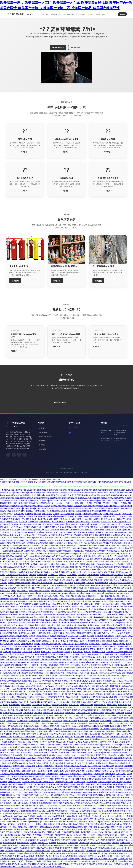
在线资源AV (36, 620)
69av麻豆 (44, 546)
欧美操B (43, 662)
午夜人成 (20, 729)
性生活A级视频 (53, 564)
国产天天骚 (102, 755)
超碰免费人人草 (21, 567)
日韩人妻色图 (116, 822)
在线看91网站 (79, 851)
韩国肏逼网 (114, 686)
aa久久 (124, 636)
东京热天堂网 (57, 721)
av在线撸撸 (23, 811)
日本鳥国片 (95, 638)
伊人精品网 (85, 585)
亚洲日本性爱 (40, 790)
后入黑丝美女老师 (55, 535)
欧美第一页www (95, 856)
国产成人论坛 (100, 699)
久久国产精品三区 (80, 766)
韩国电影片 (65, 811)
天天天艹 (19, 604)
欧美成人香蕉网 (76, 615)
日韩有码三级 (122, 607)
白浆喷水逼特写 (25, 561)
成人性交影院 (35, 822)
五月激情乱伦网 (80, 583)
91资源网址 (42, 617)
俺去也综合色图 (70, 538)
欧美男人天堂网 (75, 564)
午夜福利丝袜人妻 (83, 713)
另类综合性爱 (47, 668)
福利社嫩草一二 (74, 684)
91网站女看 (78, 604)
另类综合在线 (116, 753)
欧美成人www (21, 745)
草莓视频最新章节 (82, 649)
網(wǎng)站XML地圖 (52, 473)
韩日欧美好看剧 (78, 599)
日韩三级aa (52, 657)
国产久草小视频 (74, 654)
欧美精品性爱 (104, 673)
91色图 (14, 591)
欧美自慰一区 (74, 705)
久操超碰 (35, 583)
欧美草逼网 (54, 665)
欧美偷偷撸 (60, 577)
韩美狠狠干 (50, 612)
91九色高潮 (102, 734)
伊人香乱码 (128, 535)
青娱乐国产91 (16, 707)
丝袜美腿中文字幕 (18, 670)
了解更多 (76, 398)
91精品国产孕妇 (37, 747)
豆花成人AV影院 (82, 554)
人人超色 (15, 689)
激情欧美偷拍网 (121, 585)
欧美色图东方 (107, 811)
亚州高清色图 (123, 551)
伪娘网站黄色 (112, 705)
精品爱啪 (32, 580)
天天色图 (33, 519)
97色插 (119, 827)
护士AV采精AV (69, 591)
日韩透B (90, 617)
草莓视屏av (25, 803)
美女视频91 (70, 776)
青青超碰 (95, 641)
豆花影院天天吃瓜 (9, 532)
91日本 (99, 657)
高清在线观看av (33, 745)
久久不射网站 (8, 829)
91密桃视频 (4, 630)
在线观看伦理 (118, 811)
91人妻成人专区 (62, 771)
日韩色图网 (56, 607)
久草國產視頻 (9, 604)
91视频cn (35, 734)
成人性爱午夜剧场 (109, 607)
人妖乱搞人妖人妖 (58, 776)
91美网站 (31, 612)
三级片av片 (31, 516)
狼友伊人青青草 (80, 782)
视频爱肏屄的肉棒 (107, 575)
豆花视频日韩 (93, 543)
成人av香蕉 (11, 853)
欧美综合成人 (16, 768)
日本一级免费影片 (28, 530)
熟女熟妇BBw (105, 726)
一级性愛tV (26, 707)
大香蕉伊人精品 (119, 644)
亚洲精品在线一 (73, 524)
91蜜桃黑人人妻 (31, 851)
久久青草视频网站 (29, 840)
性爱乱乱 (64, 840)
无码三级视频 (110, 554)
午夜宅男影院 (64, 707)
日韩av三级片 (80, 699)
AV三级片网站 (91, 851)
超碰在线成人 (105, 662)
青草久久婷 (116, 522)
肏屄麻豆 (3, 800)
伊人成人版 (58, 729)
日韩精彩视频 (71, 633)
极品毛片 (26, 564)
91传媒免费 (43, 564)
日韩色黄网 (43, 707)
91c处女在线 (102, 718)
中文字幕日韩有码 (91, 646)
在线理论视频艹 (27, 808)
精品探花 (6, 524)
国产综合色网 (90, 737)
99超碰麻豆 (35, 662)
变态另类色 (121, 800)
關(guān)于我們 (56, 14)
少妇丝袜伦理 (122, 689)
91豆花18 (53, 636)
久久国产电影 (106, 843)
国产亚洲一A (95, 758)
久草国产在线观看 (86, 580)
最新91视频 (37, 715)
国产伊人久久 (118, 721)
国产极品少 (25, 556)
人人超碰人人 (31, 758)
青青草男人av (95, 814)
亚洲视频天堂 (22, 580)
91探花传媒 (14, 790)
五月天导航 (14, 633)
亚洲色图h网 (82, 723)
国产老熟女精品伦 (95, 556)
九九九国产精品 (26, 657)
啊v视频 (41, 859)
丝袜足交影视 (78, 731)
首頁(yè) (46, 14)
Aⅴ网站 (113, 689)
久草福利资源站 (53, 784)
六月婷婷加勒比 (12, 620)
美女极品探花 (20, 699)
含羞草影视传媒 (94, 588)
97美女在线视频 (62, 580)
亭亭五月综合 (111, 676)
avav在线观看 (16, 554)
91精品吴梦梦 (95, 843)
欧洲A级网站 (126, 798)
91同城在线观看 (32, 649)
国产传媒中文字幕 (45, 548)
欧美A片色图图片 (78, 607)
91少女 (56, 676)
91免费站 (32, 575)
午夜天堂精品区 (9, 814)
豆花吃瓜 (61, 816)
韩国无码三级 (63, 808)
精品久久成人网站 (9, 673)
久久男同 (105, 630)
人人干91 (106, 803)
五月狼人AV (4, 530)
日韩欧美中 (36, 665)
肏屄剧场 (125, 806)
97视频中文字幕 (112, 699)
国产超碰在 (58, 803)
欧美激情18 (7, 564)
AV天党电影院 (116, 673)
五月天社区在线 (104, 827)
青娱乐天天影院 (90, 739)
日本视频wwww (34, 567)
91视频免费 (17, 652)
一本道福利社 (13, 538)
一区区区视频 (64, 774)
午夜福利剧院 (24, 739)
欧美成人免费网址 (65, 527)
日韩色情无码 (33, 750)
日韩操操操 (109, 806)
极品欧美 (51, 824)
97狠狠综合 (109, 564)
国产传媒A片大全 (9, 596)
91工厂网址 (103, 569)
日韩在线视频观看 (60, 524)
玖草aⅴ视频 (7, 577)
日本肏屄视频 (86, 601)
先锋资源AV (24, 575)
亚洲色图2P (98, 753)
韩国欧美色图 (99, 617)
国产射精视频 (27, 774)
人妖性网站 (122, 829)
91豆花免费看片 (73, 822)
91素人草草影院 (122, 554)
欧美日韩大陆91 (38, 681)
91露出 (2, 745)
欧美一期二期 (36, 856)
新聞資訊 (91, 14)
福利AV (77, 710)
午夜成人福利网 (45, 559)
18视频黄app (94, 524)
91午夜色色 (38, 713)
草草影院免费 (28, 604)
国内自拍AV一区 (55, 745)
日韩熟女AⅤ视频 (9, 686)
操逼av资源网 (105, 822)
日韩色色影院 (33, 522)
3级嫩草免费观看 (123, 694)
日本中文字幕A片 (9, 824)
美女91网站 (87, 750)
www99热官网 (59, 790)
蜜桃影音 (9, 540)
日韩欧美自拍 (82, 588)
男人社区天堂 (23, 660)
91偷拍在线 (90, 532)
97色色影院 (33, 691)
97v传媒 (58, 681)
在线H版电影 (25, 867)
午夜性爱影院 (31, 853)
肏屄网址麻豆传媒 (65, 572)
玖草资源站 (112, 829)
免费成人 (101, 546)
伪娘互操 (22, 633)
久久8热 (17, 644)
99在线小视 (88, 516)
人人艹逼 (106, 816)
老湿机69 (87, 715)
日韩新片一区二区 (52, 670)
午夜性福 (99, 660)
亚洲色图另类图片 (40, 657)
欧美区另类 (84, 779)
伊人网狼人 (86, 665)
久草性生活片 (32, 548)
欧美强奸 (27, 527)
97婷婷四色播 (108, 660)
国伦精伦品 (84, 822)
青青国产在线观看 (70, 721)
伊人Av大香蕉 (92, 782)
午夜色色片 (61, 718)
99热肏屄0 (91, 689)
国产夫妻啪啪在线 (45, 641)
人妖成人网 (59, 766)
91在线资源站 (14, 623)
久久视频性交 (19, 829)
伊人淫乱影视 (76, 535)
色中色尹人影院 (47, 644)
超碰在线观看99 (6, 766)
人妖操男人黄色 (75, 808)
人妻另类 (50, 790)
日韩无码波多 (11, 721)
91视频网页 (59, 782)
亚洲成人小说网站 (27, 819)
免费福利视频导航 (89, 792)
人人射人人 (25, 822)
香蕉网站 (13, 641)
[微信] (8, 455)
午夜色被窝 (99, 636)
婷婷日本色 (64, 519)
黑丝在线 (79, 559)
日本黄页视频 (35, 702)
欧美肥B (95, 702)
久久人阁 (120, 676)
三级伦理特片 (73, 840)
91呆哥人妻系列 (48, 811)
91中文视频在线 (48, 715)
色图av (35, 540)
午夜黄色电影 (97, 654)
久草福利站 (81, 532)
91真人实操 (107, 657)
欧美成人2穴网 (123, 577)
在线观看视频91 (68, 559)
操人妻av (62, 806)
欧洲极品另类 (5, 519)
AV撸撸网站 (48, 787)
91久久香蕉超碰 (80, 689)
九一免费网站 (105, 729)
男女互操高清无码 (86, 705)
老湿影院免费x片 (94, 625)
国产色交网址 (35, 848)
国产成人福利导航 (31, 729)
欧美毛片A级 (122, 705)
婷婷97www (16, 806)
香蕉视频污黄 (106, 678)
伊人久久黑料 (58, 583)
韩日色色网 (51, 580)
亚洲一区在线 (47, 514)
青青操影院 (4, 681)
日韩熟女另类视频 (11, 739)
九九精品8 (113, 630)
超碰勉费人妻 (97, 607)
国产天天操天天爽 (9, 843)
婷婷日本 (50, 538)
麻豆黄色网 (94, 548)
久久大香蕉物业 (93, 575)
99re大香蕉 (76, 601)
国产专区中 (45, 779)
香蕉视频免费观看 (121, 567)
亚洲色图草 (75, 800)
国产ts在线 (12, 861)
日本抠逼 (28, 540)
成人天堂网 (49, 800)
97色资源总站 (5, 774)
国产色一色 (71, 835)
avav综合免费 (112, 620)
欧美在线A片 (58, 668)
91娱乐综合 (75, 811)
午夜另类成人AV (28, 835)
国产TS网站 (56, 731)
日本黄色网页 (40, 612)
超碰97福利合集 (57, 591)
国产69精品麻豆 (95, 612)
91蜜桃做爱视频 (69, 628)
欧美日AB (17, 798)
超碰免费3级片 (30, 829)
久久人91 (22, 790)
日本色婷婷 (119, 808)
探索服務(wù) (58, 47)
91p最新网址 (67, 660)
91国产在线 (37, 646)
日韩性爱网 (55, 530)
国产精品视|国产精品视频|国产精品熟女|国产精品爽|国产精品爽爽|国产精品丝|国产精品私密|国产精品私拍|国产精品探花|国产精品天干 (71, 506)
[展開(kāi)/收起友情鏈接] (125, 424)
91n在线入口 (33, 676)
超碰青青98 (116, 726)
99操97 (85, 623)
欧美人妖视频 (53, 662)
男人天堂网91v (67, 768)
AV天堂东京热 (48, 835)
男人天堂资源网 (84, 668)
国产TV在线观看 (91, 768)
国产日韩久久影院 (94, 776)
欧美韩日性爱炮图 (35, 760)
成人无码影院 (124, 543)
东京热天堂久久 (55, 726)
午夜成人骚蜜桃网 (36, 776)
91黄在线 (36, 779)
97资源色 (101, 554)
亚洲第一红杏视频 (99, 535)
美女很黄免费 (41, 580)
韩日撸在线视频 (66, 617)
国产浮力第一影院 (118, 723)
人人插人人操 (31, 684)
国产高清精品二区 (99, 615)
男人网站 (111, 718)
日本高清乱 (86, 808)
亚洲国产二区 (96, 665)
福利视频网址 (30, 670)
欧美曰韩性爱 (16, 615)
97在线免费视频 (118, 758)
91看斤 (40, 853)
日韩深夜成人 (9, 617)
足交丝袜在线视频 (46, 803)
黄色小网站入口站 (109, 556)
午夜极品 (36, 798)
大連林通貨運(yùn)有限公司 (106, 431)
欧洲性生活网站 (89, 660)
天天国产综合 (94, 742)
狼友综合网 (12, 580)
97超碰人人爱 (62, 654)
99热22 (50, 729)
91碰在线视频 (49, 766)
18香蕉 (107, 593)
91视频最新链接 (89, 837)
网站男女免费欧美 (70, 668)
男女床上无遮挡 (53, 519)
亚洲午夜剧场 (117, 782)
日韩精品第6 (100, 835)
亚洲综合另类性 (95, 628)
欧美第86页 (20, 814)
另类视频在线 (46, 721)
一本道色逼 (119, 848)
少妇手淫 (86, 514)
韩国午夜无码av (84, 798)
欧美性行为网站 (114, 856)
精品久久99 (7, 652)
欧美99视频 (10, 593)
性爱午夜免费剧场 (83, 681)
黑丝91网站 (121, 840)
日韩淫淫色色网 (108, 665)
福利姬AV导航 (127, 628)
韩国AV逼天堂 (80, 567)
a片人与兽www (17, 527)
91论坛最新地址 (53, 617)
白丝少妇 (22, 837)
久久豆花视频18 (80, 546)
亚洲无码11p (116, 628)
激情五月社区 (73, 543)
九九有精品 (119, 633)
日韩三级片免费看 (48, 678)
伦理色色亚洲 (68, 604)
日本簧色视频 (27, 652)
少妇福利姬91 (74, 779)
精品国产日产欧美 (34, 861)
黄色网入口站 (89, 731)
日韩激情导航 (34, 660)
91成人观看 (51, 654)
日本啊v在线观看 (17, 787)
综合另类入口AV (82, 591)
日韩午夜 (96, 726)
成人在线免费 (23, 776)
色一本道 (125, 572)
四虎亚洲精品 (23, 827)
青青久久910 (97, 803)
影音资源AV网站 (10, 742)
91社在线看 (15, 524)
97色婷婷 (6, 607)
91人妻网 (3, 678)
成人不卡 (64, 684)
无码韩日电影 (76, 832)
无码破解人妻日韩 (26, 845)
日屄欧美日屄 (53, 575)
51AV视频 (64, 798)
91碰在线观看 (122, 556)
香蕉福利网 (124, 538)
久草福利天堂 (30, 686)
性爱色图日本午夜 (42, 771)
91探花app (45, 726)
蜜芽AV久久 (71, 532)
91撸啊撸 (22, 689)
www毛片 (110, 599)
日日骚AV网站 (22, 721)
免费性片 (42, 625)
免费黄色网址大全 (110, 580)
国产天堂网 (36, 561)
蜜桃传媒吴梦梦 (10, 516)
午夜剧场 (61, 633)
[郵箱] (19, 455)
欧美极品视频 (110, 774)
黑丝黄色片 (15, 676)
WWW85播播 (46, 848)
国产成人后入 (80, 763)
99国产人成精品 (65, 686)
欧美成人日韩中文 (46, 676)
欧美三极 (60, 792)
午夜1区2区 (74, 662)
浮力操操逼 (116, 745)
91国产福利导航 (82, 628)
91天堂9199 (73, 798)
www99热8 (71, 554)
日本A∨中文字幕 (74, 585)
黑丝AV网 (77, 824)
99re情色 (22, 763)
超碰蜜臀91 (128, 790)
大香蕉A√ (92, 845)
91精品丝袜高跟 (27, 753)
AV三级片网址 (74, 676)
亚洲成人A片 (116, 678)
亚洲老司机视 (50, 718)
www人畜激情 (43, 593)
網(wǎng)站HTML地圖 (81, 473)
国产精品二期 (117, 612)
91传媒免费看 (100, 731)
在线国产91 (124, 864)
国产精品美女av (21, 760)
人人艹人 (124, 662)
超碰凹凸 (39, 766)
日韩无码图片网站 (70, 734)
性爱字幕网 (44, 734)
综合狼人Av (50, 782)
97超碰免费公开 (76, 774)
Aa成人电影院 (119, 564)
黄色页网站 (42, 519)
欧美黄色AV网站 (75, 771)
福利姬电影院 (35, 599)
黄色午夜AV (59, 737)
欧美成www (111, 715)
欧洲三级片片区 (20, 551)
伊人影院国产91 (87, 824)
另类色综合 (124, 784)
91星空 (102, 787)
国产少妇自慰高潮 (122, 718)
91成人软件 (124, 524)
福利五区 (34, 768)
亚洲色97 (90, 527)
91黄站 (88, 607)
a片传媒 (3, 853)
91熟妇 (123, 548)
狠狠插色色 (102, 768)
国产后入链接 (92, 546)
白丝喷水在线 (115, 803)
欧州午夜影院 (104, 543)
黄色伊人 (72, 681)
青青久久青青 (111, 668)
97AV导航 (83, 840)
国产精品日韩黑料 (83, 816)
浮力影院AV (120, 713)
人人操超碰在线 (124, 580)
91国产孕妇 (78, 694)
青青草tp (50, 755)
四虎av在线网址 (57, 758)
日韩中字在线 (108, 654)
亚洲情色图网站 (40, 654)
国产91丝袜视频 (120, 665)
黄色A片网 (24, 676)
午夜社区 (3, 538)
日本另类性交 (72, 575)
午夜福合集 (54, 599)
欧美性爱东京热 (126, 652)
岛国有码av (89, 630)
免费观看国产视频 (28, 771)
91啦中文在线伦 (28, 569)
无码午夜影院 (58, 760)
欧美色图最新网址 (84, 522)
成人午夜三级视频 (95, 745)
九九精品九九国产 (46, 583)
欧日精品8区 (53, 556)
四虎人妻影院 (106, 609)
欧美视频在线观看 (24, 583)
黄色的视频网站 (52, 551)
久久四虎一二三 (113, 604)
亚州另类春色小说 (31, 625)
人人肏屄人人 (42, 806)
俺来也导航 (34, 832)
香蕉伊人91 (93, 591)
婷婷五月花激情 (103, 739)
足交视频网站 (76, 665)
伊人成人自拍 (120, 747)
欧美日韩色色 (25, 607)
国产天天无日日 (50, 615)
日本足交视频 (44, 750)
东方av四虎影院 (52, 686)
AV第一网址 (12, 827)
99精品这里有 (85, 697)
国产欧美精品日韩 (102, 771)
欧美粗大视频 (127, 516)
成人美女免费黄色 (59, 641)
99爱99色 (112, 840)
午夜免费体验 (87, 774)
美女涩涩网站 (8, 715)
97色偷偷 (104, 795)
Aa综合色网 (82, 575)
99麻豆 (9, 795)
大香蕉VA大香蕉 (44, 758)
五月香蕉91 (32, 593)
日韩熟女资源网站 (70, 861)
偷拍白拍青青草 (6, 784)
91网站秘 (88, 790)
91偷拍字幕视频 (65, 599)
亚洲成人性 (9, 835)
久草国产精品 (62, 609)
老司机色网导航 (102, 845)
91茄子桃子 (108, 837)
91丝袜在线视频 (28, 615)
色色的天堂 (10, 808)
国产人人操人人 (110, 519)
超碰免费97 (119, 575)
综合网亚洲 (46, 620)
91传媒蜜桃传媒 (89, 519)
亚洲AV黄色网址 (118, 657)
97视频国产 (63, 691)
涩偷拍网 (104, 829)
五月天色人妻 (65, 601)
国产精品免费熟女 (13, 556)
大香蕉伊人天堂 (56, 750)
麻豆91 (85, 620)
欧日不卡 (45, 561)
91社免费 (118, 660)
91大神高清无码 (59, 856)
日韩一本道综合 (47, 532)
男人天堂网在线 (110, 577)
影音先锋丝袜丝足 (53, 837)
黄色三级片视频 (83, 577)
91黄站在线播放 (45, 814)
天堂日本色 (82, 707)
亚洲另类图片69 (27, 644)
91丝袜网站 (50, 516)
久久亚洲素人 (121, 559)
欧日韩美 (14, 662)
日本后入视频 (53, 540)
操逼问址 (123, 819)
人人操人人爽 (79, 768)
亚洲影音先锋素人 (123, 668)
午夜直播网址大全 (61, 715)
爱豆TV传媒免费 (82, 729)
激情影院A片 (110, 713)
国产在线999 (94, 623)
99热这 (57, 811)
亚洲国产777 (22, 861)
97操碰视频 (50, 630)
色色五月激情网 (50, 792)
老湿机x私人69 (28, 782)
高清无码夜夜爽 (82, 633)
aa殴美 (23, 623)
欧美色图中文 (14, 867)
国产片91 (74, 707)
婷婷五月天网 (76, 593)
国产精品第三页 (40, 538)
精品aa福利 (104, 686)
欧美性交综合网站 (30, 859)
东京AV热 (111, 646)
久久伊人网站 (97, 691)
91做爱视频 (46, 596)
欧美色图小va (25, 665)
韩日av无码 (43, 540)
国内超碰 (72, 519)
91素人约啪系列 (40, 808)
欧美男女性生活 (59, 848)
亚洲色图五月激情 (103, 689)
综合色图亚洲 (48, 713)
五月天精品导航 (60, 532)
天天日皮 (30, 538)
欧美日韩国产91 (110, 800)
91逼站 (70, 694)
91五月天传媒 (123, 739)
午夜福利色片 (9, 699)
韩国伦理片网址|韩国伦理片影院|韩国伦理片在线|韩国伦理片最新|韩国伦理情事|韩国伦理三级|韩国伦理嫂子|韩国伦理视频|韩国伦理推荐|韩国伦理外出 (66, 490)
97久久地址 (20, 686)
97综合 (71, 795)
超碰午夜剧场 (20, 617)
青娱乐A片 (69, 737)
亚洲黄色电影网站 (126, 771)
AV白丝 (18, 808)
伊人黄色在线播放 (58, 522)
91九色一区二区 (68, 644)
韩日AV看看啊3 (41, 784)
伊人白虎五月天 (78, 551)
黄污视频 (38, 514)
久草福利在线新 (69, 649)
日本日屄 (127, 633)
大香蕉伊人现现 (123, 681)
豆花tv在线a (25, 628)
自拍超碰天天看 (78, 790)
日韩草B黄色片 (104, 561)
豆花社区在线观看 (119, 776)
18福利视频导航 (84, 638)
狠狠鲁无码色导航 (19, 731)
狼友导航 (32, 827)
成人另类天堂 (53, 806)
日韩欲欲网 (109, 808)
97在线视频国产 (34, 721)
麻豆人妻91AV (22, 591)
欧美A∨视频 (14, 848)
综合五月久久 (70, 713)
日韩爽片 (79, 784)
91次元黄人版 (61, 742)
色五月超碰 (102, 591)
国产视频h (23, 612)
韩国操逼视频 (16, 774)
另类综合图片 (38, 845)
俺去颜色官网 (123, 859)
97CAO (93, 649)
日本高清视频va (48, 867)
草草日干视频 (20, 684)
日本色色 (107, 753)
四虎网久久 (21, 649)
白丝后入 (126, 612)
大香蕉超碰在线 (14, 657)
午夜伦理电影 (27, 609)
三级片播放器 (116, 851)
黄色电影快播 (42, 840)
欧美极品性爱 (42, 601)
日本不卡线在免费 (71, 845)
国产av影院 (90, 567)
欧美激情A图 (96, 747)
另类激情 (111, 795)
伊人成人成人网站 (56, 561)
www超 (120, 697)
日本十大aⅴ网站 (58, 652)
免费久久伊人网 (68, 851)
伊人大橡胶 (86, 593)
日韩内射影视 (93, 787)
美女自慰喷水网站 (112, 824)
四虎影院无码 (55, 779)
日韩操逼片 (32, 710)
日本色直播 (14, 691)
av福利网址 (7, 840)
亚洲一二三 (26, 768)
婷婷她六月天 (68, 745)
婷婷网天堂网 (88, 819)
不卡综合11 (29, 654)
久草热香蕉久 (62, 843)
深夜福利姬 (83, 662)
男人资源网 (95, 668)
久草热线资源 (117, 609)
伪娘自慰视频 (13, 723)
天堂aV (91, 620)
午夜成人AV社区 (14, 588)
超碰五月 (57, 800)
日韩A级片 (45, 585)
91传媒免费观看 (87, 753)
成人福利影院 (14, 546)
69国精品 (24, 546)
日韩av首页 (69, 782)
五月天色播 (12, 559)
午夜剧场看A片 (34, 546)
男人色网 (6, 662)
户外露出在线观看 (116, 625)
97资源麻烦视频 (106, 638)
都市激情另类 (31, 601)
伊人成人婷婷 (92, 572)
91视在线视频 (127, 851)
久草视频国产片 (71, 577)
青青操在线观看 (55, 593)
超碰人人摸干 (41, 795)
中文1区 (65, 681)
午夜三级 (66, 588)
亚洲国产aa (69, 792)
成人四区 (38, 668)
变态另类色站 (124, 699)
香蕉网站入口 (64, 753)
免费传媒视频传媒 (24, 747)
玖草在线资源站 (34, 572)
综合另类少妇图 (35, 596)
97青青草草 (126, 745)
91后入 (55, 527)
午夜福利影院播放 (97, 713)
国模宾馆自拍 (22, 532)
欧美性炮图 (63, 795)
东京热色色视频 (99, 530)
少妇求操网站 (19, 540)
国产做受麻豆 (94, 729)
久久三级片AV (101, 538)
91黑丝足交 (115, 524)
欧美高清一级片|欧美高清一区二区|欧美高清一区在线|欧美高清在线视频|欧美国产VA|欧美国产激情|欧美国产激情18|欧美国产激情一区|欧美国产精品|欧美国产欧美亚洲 (62, 482)
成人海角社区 (67, 726)
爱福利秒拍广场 (100, 705)
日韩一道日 (78, 837)
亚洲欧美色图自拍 (110, 697)
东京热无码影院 (10, 638)
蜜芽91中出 (110, 530)
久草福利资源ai (122, 646)
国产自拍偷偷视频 (74, 623)
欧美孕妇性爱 (77, 819)
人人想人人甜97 (82, 742)
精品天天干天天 (40, 837)
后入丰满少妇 (52, 569)
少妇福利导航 (41, 633)
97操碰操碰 (66, 593)
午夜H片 (31, 668)
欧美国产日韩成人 (89, 657)
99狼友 (6, 641)
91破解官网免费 (34, 585)
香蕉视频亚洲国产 (94, 760)
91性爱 (53, 771)
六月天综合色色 (94, 840)
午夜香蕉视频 (5, 792)
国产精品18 (18, 859)
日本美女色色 (127, 734)
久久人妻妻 (63, 705)
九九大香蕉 (63, 623)
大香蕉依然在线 (83, 814)
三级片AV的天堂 (12, 575)
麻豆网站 (25, 806)
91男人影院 (117, 750)
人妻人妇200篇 (100, 859)
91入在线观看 (41, 827)
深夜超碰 (120, 593)
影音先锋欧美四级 (81, 644)
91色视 (14, 729)
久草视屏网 (81, 538)
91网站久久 (15, 607)
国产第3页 (45, 572)
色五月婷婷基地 (72, 853)
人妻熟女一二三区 (113, 652)
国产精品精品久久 (25, 779)
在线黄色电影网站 (13, 822)
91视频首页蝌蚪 (60, 835)
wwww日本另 (5, 689)
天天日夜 (6, 561)
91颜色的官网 (105, 623)
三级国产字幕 (60, 625)
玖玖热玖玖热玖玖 (44, 731)
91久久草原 (98, 559)
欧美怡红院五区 (92, 596)
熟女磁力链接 (109, 636)
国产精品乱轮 (5, 755)
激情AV (120, 535)
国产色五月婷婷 (74, 859)
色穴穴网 (96, 790)
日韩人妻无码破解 (107, 861)
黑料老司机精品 (18, 784)
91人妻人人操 (111, 710)
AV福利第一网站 (72, 856)
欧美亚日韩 (70, 784)
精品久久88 (60, 824)
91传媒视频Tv (13, 845)
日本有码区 (15, 519)
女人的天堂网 (24, 599)
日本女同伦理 (24, 848)
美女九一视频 (51, 604)
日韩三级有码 (56, 851)
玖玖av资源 (42, 710)
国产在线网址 (19, 514)
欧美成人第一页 (104, 572)
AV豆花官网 (70, 787)
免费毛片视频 (37, 787)
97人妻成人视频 (53, 710)
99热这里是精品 (38, 588)
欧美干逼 (8, 718)
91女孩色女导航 (126, 691)
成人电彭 (33, 723)
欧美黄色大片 (86, 803)
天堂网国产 (102, 551)
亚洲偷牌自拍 (94, 861)
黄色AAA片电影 (114, 588)
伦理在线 (104, 840)
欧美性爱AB (40, 516)
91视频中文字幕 (12, 734)
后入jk (47, 530)
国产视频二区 (60, 867)
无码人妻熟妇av (49, 577)
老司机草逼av (43, 535)
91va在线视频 (94, 779)
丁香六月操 (47, 829)
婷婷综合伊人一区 (100, 832)
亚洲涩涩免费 (46, 567)
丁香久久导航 (16, 569)
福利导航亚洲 (53, 707)
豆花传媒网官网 (39, 774)
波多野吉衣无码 (85, 641)
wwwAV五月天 (59, 787)
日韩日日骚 (123, 591)
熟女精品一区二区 (56, 628)
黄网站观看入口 (122, 615)
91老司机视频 (112, 551)
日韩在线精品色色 (97, 808)
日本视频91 (38, 577)
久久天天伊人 (30, 737)
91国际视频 (9, 851)
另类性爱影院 (9, 572)
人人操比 (24, 864)
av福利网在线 (60, 516)
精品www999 (107, 644)
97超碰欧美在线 (12, 612)
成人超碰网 (56, 567)
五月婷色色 (84, 524)
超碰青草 (82, 864)
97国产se (19, 832)
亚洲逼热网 (70, 670)
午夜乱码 (71, 569)
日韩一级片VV (25, 800)
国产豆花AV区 (94, 822)
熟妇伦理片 (94, 569)
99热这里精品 (86, 654)
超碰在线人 (44, 628)
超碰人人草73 (100, 599)
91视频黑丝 (47, 527)
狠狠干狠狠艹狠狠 (20, 816)
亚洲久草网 (44, 623)
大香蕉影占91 (62, 636)
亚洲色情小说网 (95, 633)
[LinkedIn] (25, 455)
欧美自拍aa (41, 686)
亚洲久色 (59, 630)
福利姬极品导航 (119, 596)
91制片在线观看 (99, 676)
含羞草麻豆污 (46, 652)
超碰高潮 (61, 638)
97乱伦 (63, 784)
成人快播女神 (126, 588)
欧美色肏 (54, 620)
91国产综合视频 (25, 734)
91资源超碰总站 (16, 713)
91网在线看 (116, 798)
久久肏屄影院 (83, 853)
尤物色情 (110, 567)
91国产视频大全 (56, 723)
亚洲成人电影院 (97, 593)
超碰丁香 (58, 646)
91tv (80, 660)
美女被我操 (32, 864)
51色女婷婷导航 (96, 514)
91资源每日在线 (18, 737)
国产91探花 (12, 750)
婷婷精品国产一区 (118, 729)
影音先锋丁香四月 (69, 723)
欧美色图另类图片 (55, 689)
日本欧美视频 (106, 758)
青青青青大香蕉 (15, 630)
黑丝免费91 (91, 864)
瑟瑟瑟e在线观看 (61, 859)
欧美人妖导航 (15, 530)
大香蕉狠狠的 (106, 522)
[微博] (14, 455)
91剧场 (5, 705)
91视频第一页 (96, 811)
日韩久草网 (122, 630)
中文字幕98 (115, 623)
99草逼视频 (21, 853)
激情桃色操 (70, 596)
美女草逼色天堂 (34, 591)
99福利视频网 (41, 755)
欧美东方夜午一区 (63, 739)
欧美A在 (64, 702)
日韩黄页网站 (88, 604)
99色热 (76, 697)
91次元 (113, 737)
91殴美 (114, 707)
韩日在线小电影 (41, 569)
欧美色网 (41, 691)
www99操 (10, 697)
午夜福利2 (32, 816)
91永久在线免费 (106, 721)
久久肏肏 (28, 787)
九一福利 (90, 636)
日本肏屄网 (126, 742)
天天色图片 (32, 535)
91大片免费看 (127, 750)
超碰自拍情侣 (70, 760)
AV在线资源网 (99, 774)
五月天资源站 (43, 689)
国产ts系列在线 (100, 620)
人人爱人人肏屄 (84, 673)
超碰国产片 (119, 530)
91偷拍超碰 (12, 747)
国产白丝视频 (94, 721)
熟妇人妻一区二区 (114, 734)
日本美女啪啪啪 (52, 774)
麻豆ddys (68, 652)
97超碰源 (115, 853)
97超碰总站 (82, 755)
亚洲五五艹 (101, 649)
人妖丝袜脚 (76, 686)
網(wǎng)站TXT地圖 (66, 473)
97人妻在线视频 (38, 800)
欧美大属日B (82, 625)
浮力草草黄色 (28, 713)
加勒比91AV (23, 691)
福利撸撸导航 (87, 535)
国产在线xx (67, 750)
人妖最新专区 (71, 625)
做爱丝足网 (111, 615)
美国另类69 (54, 819)
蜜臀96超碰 (106, 628)
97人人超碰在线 (42, 543)
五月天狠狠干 (106, 776)
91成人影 (117, 514)
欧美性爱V (51, 625)
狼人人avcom (99, 806)
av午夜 (111, 633)
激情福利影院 (64, 662)
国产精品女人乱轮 (92, 763)
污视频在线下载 (12, 522)
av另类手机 (9, 758)
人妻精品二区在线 (102, 737)
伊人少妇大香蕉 (33, 824)
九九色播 (93, 554)
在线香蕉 (43, 824)
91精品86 (108, 596)
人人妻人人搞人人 (31, 559)
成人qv (99, 792)
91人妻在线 (69, 829)
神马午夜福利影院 (123, 546)
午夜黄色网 (114, 543)
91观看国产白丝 (81, 561)
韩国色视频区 (116, 572)
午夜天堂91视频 (117, 814)
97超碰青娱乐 (108, 516)
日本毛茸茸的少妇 (24, 673)
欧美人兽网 (123, 760)
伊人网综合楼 (112, 760)
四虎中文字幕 (27, 646)
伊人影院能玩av (75, 657)
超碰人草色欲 (64, 540)
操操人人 (40, 792)
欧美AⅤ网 (43, 729)
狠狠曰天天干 (65, 665)
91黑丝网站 (50, 681)
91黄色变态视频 (83, 678)
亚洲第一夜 (26, 694)
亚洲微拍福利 (79, 827)
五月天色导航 (105, 853)
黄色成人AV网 (109, 585)
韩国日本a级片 (110, 681)
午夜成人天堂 (98, 800)
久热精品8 (40, 670)
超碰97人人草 (8, 601)
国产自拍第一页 (43, 723)
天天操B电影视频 (63, 615)
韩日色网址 (95, 686)
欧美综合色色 (126, 726)
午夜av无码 (25, 519)
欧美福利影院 (109, 540)
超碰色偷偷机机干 (59, 673)
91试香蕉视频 (16, 694)
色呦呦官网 (45, 599)
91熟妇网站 (29, 514)
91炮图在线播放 (73, 641)
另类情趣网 (96, 522)
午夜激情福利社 (96, 816)
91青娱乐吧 (64, 530)
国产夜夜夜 (92, 718)
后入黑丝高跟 (105, 524)
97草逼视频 (115, 662)
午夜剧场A (125, 803)
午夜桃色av (52, 816)
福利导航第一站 (87, 806)
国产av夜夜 (78, 516)
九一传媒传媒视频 (14, 646)
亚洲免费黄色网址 (7, 636)
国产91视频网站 (45, 522)
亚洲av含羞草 (71, 522)
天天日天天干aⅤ (124, 583)
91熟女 (104, 856)
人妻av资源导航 (60, 822)
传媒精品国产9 (80, 829)
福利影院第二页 (111, 731)
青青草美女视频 (99, 710)
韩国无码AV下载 (33, 623)
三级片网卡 (123, 620)
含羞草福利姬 (122, 715)
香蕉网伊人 (66, 800)
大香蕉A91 (30, 790)
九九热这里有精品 (58, 596)
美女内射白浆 (66, 607)
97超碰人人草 (5, 694)
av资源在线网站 (26, 524)
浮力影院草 (15, 819)
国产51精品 (21, 638)
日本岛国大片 (5, 490)
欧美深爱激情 (108, 792)
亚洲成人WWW (12, 779)
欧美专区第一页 (104, 707)
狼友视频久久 (54, 546)
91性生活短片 (5, 753)
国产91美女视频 (25, 678)
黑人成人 (128, 676)
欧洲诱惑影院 (8, 551)
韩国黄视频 (104, 641)
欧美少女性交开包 (97, 681)
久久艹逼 (118, 516)
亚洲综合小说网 (100, 604)
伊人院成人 (35, 726)
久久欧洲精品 (61, 612)
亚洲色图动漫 (74, 530)
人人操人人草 (73, 636)
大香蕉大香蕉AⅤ (43, 636)
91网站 (75, 527)
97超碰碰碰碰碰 (43, 684)
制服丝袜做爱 (92, 755)
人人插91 (121, 755)
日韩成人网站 (114, 670)
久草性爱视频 (98, 540)
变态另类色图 (13, 710)
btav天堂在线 (5, 729)
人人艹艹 (66, 535)
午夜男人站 (113, 845)
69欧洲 (101, 596)
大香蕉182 (14, 599)
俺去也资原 (121, 710)
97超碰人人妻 (37, 527)
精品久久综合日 (44, 851)
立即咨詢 (122, 14)
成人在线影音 (123, 731)
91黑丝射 (55, 705)
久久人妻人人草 (54, 601)
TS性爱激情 (109, 532)
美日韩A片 (107, 750)
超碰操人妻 (87, 615)
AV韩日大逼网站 (89, 784)
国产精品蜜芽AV (108, 747)
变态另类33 (104, 670)
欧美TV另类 (68, 758)
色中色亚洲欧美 (97, 694)
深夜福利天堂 (60, 554)
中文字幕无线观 (39, 630)
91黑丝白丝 (50, 737)
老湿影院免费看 (120, 599)
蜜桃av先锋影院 (124, 845)
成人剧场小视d (12, 660)
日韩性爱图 (64, 676)
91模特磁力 (58, 755)
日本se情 (100, 564)
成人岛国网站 (22, 641)
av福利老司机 (5, 654)
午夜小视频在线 (25, 726)
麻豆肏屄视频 (79, 737)
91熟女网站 (14, 702)
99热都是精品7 (15, 681)
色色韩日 (108, 787)
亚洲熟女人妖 (61, 678)
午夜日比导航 (70, 816)
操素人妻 (104, 588)
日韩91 (97, 527)
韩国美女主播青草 (82, 569)
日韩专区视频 (9, 760)
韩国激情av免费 (75, 620)
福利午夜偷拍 (5, 591)
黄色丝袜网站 (42, 556)
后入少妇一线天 (12, 535)
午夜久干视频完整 (48, 742)
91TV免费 (74, 864)
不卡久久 (64, 779)
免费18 (104, 760)
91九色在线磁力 (120, 792)
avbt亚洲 (69, 824)
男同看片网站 (68, 689)
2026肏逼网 (7, 731)
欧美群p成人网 (115, 641)
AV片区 (105, 633)
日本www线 (112, 535)
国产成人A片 (17, 840)
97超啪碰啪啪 (52, 697)
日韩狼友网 (85, 686)
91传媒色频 (41, 697)
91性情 (46, 819)
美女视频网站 (37, 694)
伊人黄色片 (69, 583)
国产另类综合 (44, 649)
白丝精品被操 (27, 681)
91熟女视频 (112, 832)
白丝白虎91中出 (86, 530)
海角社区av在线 (67, 567)
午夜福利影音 (111, 835)
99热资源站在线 (114, 684)
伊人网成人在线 (91, 827)
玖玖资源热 (39, 819)
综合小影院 (109, 617)
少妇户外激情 (85, 811)
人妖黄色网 (9, 644)
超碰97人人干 (43, 843)
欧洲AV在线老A (101, 684)
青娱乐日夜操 (112, 591)
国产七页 (115, 779)
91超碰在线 (119, 601)
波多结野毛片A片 (35, 811)
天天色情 (83, 848)
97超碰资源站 (93, 723)
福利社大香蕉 (75, 753)
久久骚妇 (69, 718)
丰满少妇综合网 (28, 554)
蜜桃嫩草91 (21, 516)
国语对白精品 (39, 718)
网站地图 (127, 482)
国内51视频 (30, 551)
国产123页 (103, 646)
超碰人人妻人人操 (55, 734)
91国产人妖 (126, 678)
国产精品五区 (47, 524)
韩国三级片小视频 (24, 742)
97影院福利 (32, 697)
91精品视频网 (30, 766)
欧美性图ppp (114, 548)
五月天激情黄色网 (93, 795)
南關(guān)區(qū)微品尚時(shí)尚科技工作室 (120, 432)
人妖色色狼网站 (102, 784)
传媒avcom (85, 758)
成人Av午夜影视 (79, 726)
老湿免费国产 (84, 609)
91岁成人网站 (19, 715)
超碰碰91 (123, 779)
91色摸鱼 (87, 694)
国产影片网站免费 (73, 806)
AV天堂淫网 (48, 853)
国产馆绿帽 (119, 766)
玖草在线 (119, 795)
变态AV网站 (104, 548)
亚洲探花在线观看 (75, 691)
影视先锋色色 (62, 585)
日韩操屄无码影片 (64, 747)
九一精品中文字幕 (80, 745)
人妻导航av (63, 569)
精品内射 (59, 588)
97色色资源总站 (81, 787)
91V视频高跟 (87, 540)
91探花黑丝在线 (67, 827)
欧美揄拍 (6, 625)
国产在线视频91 (59, 853)
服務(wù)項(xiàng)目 (71, 14)
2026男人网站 (19, 601)
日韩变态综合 (47, 861)
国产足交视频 (57, 559)
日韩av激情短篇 (106, 790)
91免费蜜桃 (90, 538)
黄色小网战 (83, 543)
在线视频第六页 (24, 662)
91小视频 (114, 816)
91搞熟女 (34, 564)
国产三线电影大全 (101, 819)
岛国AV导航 (110, 848)
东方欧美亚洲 (47, 760)
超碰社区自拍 (37, 705)
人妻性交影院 (17, 564)
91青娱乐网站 (108, 514)
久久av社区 (114, 771)
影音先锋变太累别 (98, 798)
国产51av (36, 652)
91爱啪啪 (70, 516)
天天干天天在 (67, 548)
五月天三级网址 (47, 822)
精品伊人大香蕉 (32, 638)
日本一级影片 (24, 702)
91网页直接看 (125, 843)
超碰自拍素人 (118, 790)
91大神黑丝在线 (21, 572)
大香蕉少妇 (107, 612)
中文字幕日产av (71, 814)
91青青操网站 (68, 646)
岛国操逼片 (39, 615)
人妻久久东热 (69, 561)
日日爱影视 (10, 745)
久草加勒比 (45, 591)
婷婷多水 (33, 556)
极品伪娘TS (32, 731)
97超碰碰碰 (96, 601)
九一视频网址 (26, 588)
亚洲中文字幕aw (97, 585)
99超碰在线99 (39, 604)
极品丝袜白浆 (8, 816)
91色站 (89, 726)
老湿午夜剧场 (56, 768)
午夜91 (113, 593)
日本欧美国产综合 (77, 739)
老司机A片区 (47, 856)
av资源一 (62, 575)
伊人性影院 (83, 845)
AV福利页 (76, 548)
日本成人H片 (50, 588)
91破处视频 (23, 710)
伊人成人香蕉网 (54, 840)
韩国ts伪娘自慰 (97, 697)
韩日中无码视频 (58, 814)
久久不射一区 (110, 546)
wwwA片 (32, 636)
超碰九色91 (67, 630)
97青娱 (59, 604)
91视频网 (33, 843)
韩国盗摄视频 (80, 596)
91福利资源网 (84, 843)
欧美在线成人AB (36, 739)
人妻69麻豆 (90, 699)
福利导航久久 (53, 753)
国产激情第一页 (15, 609)
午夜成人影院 (92, 707)
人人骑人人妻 (64, 556)
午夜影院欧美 (59, 845)
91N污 (102, 668)
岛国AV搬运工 (81, 760)
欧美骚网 (23, 548)
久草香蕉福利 (119, 861)
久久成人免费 (73, 609)
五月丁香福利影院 (55, 864)
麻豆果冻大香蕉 (109, 559)
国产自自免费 (69, 763)
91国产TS (47, 705)
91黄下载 (48, 673)
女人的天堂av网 (18, 795)
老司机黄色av (93, 670)
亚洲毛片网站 (95, 678)
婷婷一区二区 (58, 861)
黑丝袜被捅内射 (21, 593)
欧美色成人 (28, 577)
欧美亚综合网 (62, 543)
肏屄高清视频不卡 (13, 628)
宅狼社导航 (15, 561)
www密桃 (85, 612)
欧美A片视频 (74, 580)
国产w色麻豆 (94, 853)
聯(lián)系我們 (101, 14)
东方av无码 (31, 633)
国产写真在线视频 (79, 617)
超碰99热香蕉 (119, 654)
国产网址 (57, 644)
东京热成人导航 (104, 723)
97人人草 (87, 652)
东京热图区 (123, 824)
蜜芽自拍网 (53, 623)
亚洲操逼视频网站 (73, 612)
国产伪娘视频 (42, 575)
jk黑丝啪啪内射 (44, 768)
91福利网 (99, 519)
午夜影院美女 (22, 824)
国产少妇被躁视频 (121, 768)
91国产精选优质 (57, 763)
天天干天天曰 (121, 774)
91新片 (39, 829)
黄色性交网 (57, 548)
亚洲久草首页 (59, 713)
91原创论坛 (117, 742)
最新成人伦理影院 (54, 699)
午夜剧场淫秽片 (17, 755)
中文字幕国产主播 (66, 710)
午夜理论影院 (95, 609)
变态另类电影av (23, 843)
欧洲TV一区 (37, 609)
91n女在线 (13, 776)
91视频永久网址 (91, 551)
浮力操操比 (14, 548)
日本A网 (53, 585)
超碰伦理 (105, 625)
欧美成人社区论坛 (93, 829)
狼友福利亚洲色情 (50, 609)
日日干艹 (97, 630)
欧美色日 (102, 715)
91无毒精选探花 (32, 763)
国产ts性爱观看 (13, 800)
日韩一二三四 (16, 792)
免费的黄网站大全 (101, 583)
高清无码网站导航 (32, 814)
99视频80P (39, 530)
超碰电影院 (123, 853)
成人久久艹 (113, 583)
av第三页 (43, 699)
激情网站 (115, 843)
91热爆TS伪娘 (106, 779)
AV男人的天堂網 (108, 766)
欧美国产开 (48, 845)
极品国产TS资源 (68, 699)
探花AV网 (52, 843)
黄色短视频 (12, 583)
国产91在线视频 (65, 551)
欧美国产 (113, 739)
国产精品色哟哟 (126, 527)
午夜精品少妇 (115, 561)
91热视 (75, 660)
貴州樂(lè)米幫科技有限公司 (120, 440)
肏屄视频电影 (105, 527)
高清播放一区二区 (60, 694)
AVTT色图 (78, 792)
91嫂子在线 (126, 673)
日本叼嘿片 (31, 543)
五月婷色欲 (10, 832)
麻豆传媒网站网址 (121, 532)
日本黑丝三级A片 (70, 755)
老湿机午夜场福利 (104, 851)
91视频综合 (71, 742)
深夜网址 (52, 543)
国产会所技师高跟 (72, 848)
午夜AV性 (90, 583)
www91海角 (33, 641)
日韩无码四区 (48, 694)
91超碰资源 (127, 782)
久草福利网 (39, 554)
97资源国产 (128, 795)
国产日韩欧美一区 (94, 766)
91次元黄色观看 (74, 702)
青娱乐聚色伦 (63, 620)
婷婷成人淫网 (22, 750)
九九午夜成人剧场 (11, 811)
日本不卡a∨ (36, 678)
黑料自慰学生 (114, 569)
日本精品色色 (41, 551)
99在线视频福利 (88, 771)
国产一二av (126, 753)
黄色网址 (109, 649)
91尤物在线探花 (113, 538)
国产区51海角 (21, 543)
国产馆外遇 (117, 837)
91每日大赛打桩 (76, 540)
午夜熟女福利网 (86, 710)
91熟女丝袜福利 (76, 556)
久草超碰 (87, 747)
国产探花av (99, 532)
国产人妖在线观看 (76, 715)
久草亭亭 (61, 697)
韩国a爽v (6, 768)
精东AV (9, 803)
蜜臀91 (113, 827)
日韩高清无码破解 (104, 782)
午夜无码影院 (73, 843)
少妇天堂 (35, 707)
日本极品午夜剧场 (21, 636)
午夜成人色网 (100, 567)
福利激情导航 (81, 835)
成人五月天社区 (22, 596)
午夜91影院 (44, 660)
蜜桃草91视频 (116, 763)
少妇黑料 (32, 806)
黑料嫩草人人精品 (98, 652)
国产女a (79, 519)
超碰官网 (56, 514)
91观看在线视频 (6, 737)
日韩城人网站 (118, 638)
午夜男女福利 (52, 638)
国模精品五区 (9, 567)
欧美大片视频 (36, 867)
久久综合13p (55, 684)
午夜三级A (95, 673)
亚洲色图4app (81, 776)
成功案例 (83, 14)
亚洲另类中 (45, 665)
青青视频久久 (32, 689)
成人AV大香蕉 (32, 617)
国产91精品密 (83, 721)
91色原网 (81, 734)
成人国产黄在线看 (29, 792)
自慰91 (73, 588)
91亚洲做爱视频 (56, 649)
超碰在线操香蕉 (58, 829)
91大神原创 (54, 572)
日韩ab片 (22, 538)
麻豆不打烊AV (114, 864)
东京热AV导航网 (6, 798)
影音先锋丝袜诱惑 (89, 564)
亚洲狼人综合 (92, 848)
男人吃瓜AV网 (66, 731)
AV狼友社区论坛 (34, 532)
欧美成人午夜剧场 (40, 753)
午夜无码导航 (78, 652)
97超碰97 (123, 569)
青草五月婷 (115, 527)
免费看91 (28, 715)
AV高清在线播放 (87, 859)
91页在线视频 (52, 633)
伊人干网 (83, 636)
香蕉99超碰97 (29, 755)
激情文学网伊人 (18, 718)
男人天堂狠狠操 (66, 819)
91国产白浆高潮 (81, 670)
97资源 (118, 636)
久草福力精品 (13, 763)
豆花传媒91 (85, 548)
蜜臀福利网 (11, 543)
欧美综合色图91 (63, 657)
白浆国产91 (115, 691)
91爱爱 (85, 556)
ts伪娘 (68, 790)
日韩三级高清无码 (122, 540)
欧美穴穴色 (23, 522)
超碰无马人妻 (27, 630)
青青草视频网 (21, 668)
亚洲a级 (62, 670)
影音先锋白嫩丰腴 (17, 625)
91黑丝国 (124, 641)
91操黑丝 (78, 514)
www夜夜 (107, 691)
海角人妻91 (35, 628)
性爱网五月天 (126, 856)
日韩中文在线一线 (66, 546)
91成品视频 (87, 691)
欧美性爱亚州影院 (88, 684)
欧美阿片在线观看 (18, 654)
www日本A (121, 835)
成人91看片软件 (106, 742)
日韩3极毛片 (112, 755)
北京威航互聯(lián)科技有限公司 (106, 440)
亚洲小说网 (23, 535)
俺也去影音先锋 (10, 856)
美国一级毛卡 (92, 561)
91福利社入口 (13, 678)
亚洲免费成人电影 (14, 782)
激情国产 (20, 559)
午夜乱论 (6, 713)
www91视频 (119, 617)
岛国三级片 (59, 538)
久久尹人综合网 (105, 702)
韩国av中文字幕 (124, 816)
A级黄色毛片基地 (14, 771)
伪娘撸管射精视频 (20, 585)
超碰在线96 (98, 516)
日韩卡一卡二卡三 (80, 572)
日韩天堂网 (106, 814)
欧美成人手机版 (86, 676)
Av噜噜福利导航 (32, 699)
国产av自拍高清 (25, 620)
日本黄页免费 (49, 554)
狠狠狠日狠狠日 (122, 737)
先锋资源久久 (68, 803)
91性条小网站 (79, 646)
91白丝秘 (37, 644)
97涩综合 (66, 864)
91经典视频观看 (55, 660)
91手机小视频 (99, 824)
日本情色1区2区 (21, 697)
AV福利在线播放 (37, 673)
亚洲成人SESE (18, 577)
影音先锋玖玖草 (37, 607)
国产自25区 (107, 745)
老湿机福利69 (72, 673)
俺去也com (44, 745)
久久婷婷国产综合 (80, 718)
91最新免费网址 (69, 729)
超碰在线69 (83, 856)
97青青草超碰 (11, 649)
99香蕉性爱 (98, 580)
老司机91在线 (42, 864)
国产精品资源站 (110, 694)
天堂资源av (36, 742)
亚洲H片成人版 (78, 630)
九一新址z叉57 (53, 795)
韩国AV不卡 (29, 718)
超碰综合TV (121, 519)
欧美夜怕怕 (68, 766)
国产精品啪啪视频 (67, 514)
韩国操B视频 (45, 798)
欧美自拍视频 (86, 702)
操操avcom (64, 564)
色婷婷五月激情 (86, 800)
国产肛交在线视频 (97, 577)
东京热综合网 (30, 795)
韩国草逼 (118, 806)
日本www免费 (18, 766)
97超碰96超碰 (112, 859)
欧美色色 (82, 527)
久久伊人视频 (98, 750)
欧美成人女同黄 (77, 747)
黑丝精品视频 (54, 832)
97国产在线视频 (108, 601)
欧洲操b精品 (71, 678)
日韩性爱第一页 (9, 684)
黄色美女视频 (88, 559)
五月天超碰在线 (20, 758)
